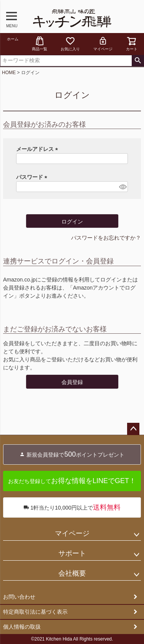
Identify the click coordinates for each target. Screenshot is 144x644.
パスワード (33, 177)
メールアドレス (38, 149)
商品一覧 (40, 44)
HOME (9, 73)
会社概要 (72, 573)
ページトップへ (133, 429)
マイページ (103, 44)
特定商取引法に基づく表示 (35, 612)
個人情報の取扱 (22, 627)
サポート (72, 553)
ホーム (13, 39)
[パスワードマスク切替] (122, 187)
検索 (138, 61)
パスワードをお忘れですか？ (106, 238)
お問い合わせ (19, 597)
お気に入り (70, 44)
